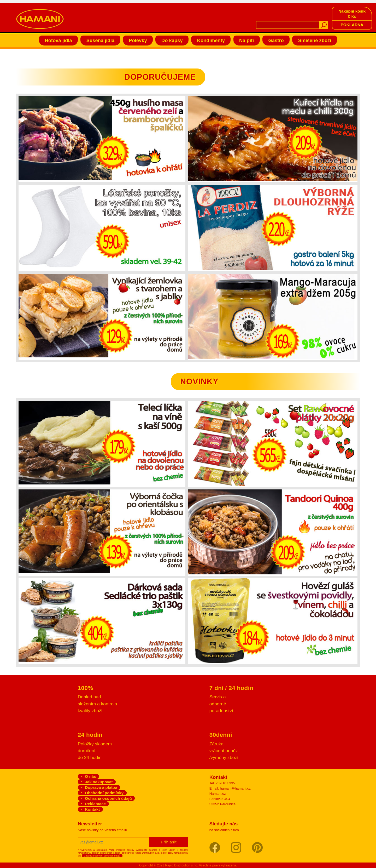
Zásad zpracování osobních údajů (102, 856)
